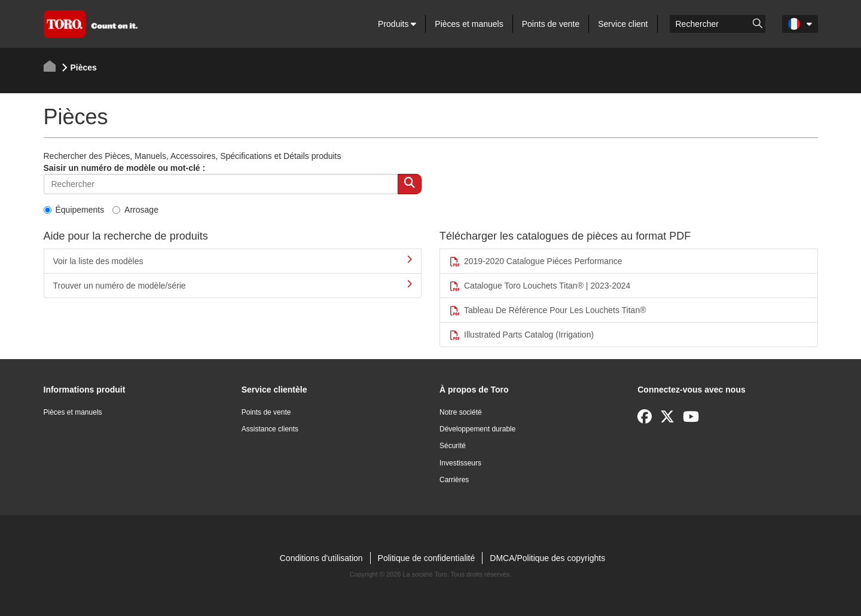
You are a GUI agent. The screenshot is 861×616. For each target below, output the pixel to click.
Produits (397, 24)
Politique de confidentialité (427, 558)
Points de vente (551, 24)
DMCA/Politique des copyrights (547, 558)
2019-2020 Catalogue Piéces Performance (536, 261)
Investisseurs (460, 463)
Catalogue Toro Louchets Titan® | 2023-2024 (540, 286)
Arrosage (135, 210)
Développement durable (477, 429)
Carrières (454, 480)
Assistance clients (270, 429)
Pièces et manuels (469, 24)
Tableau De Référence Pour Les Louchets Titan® (548, 310)
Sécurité (453, 446)
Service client (623, 24)
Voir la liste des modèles (233, 261)
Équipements (74, 210)
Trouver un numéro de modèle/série (233, 285)
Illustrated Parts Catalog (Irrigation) (521, 335)
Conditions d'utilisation (321, 558)
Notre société (461, 412)
